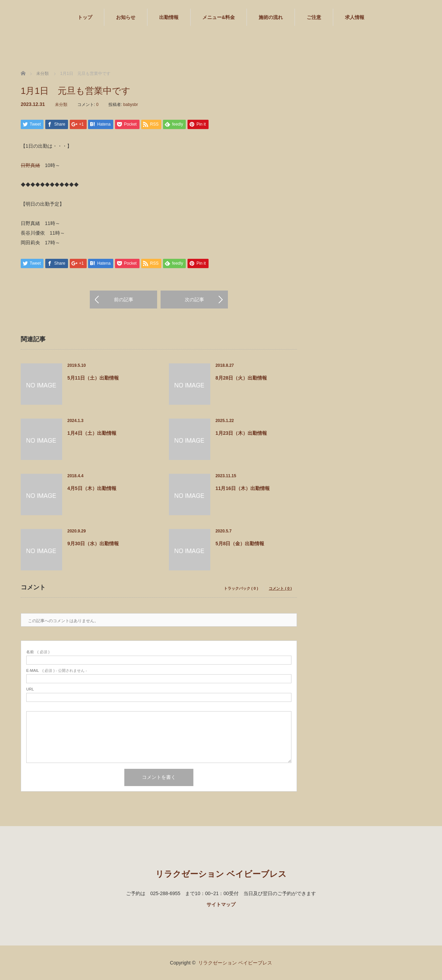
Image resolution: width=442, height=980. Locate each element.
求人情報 (355, 17)
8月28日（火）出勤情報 (241, 378)
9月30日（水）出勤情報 (93, 543)
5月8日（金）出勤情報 (240, 543)
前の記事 (124, 300)
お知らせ (126, 17)
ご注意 (314, 17)
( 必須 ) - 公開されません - (57, 671)
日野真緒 (30, 165)
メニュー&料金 (219, 17)
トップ (85, 17)
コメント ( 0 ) (280, 589)
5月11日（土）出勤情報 (93, 378)
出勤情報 (169, 17)
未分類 (61, 105)
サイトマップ (221, 904)
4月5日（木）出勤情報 (92, 488)
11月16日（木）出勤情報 (243, 488)
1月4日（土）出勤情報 (92, 433)
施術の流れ (271, 17)
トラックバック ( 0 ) (241, 589)
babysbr (131, 105)
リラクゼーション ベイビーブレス (221, 874)
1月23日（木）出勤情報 (241, 433)
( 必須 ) (38, 652)
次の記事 (194, 300)
